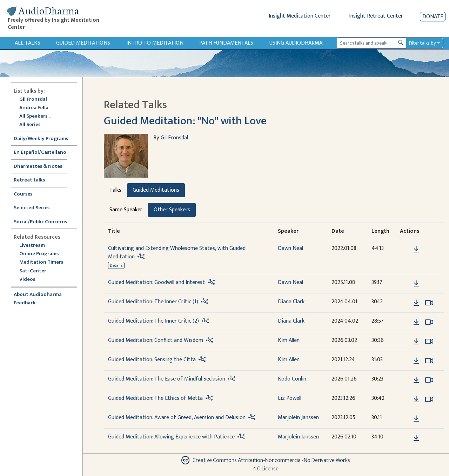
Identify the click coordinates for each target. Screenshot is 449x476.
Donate (433, 17)
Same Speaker (126, 210)
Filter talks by (422, 43)
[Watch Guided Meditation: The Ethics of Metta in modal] (429, 399)
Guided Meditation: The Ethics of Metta (155, 398)
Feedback (25, 303)
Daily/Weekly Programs (45, 139)
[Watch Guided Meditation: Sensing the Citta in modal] (429, 361)
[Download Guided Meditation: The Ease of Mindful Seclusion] (416, 380)
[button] (406, 249)
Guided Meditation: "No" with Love (185, 121)
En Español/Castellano (40, 153)
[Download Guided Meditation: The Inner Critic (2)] (416, 322)
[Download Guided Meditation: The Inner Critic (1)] (416, 303)
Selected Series (36, 208)
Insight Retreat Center (376, 16)
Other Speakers (172, 210)
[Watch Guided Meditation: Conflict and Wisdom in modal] (429, 342)
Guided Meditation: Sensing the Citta (152, 360)
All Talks (28, 43)
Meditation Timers (41, 262)
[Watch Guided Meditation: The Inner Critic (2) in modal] (429, 322)
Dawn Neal (290, 248)
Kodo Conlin (292, 379)
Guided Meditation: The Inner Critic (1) (153, 302)
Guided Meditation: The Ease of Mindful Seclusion (167, 379)
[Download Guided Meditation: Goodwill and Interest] (416, 284)
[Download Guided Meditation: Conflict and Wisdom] (416, 342)
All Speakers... (35, 116)
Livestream (32, 246)
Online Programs (39, 254)
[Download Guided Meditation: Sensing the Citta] (416, 361)
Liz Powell (290, 398)
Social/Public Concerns (40, 222)
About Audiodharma (38, 295)
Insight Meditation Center (300, 16)
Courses (23, 194)
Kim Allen (289, 340)
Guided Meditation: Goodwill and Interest (156, 282)
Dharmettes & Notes (38, 167)
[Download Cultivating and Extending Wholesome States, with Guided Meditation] (416, 250)
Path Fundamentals (226, 43)
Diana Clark (291, 302)
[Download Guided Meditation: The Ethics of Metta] (416, 399)
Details (116, 265)
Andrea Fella (34, 108)
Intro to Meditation (155, 43)
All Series (30, 125)
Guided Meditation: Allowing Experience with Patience (171, 437)
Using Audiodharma (296, 43)
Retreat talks (29, 180)
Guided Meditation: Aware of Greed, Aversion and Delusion (177, 418)
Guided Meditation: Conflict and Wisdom (156, 340)
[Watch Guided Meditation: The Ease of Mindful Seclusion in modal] (429, 380)
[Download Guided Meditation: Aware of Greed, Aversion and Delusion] (416, 419)
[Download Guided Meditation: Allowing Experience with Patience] (416, 438)
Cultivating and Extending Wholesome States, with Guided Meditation (177, 253)
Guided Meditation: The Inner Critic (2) (153, 321)
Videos (31, 280)
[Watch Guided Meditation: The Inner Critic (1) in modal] (429, 303)
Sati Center (33, 271)
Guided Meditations (83, 43)
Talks (115, 190)
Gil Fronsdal (33, 100)
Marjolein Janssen (298, 418)
